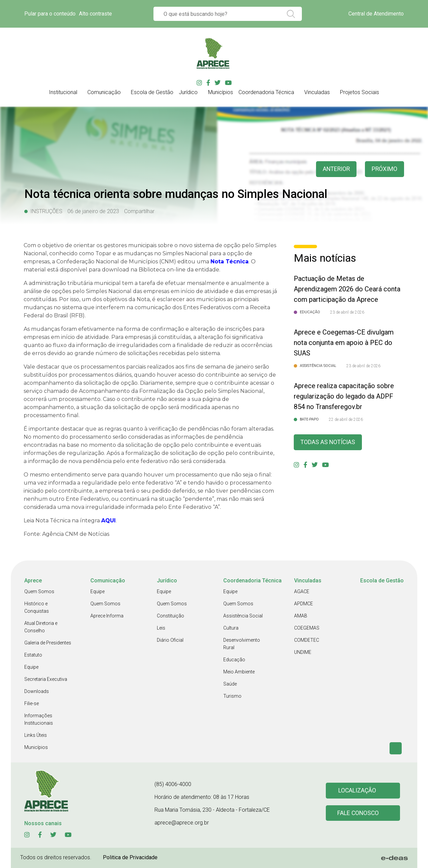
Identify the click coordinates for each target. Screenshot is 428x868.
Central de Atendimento (376, 14)
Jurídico (188, 92)
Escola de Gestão (152, 92)
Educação (234, 660)
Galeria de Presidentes (48, 643)
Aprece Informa (107, 616)
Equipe (31, 667)
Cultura (231, 628)
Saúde (230, 684)
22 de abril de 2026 (346, 419)
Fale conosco (359, 813)
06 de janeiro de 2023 (93, 211)
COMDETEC (307, 640)
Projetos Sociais (360, 92)
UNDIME (303, 652)
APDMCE (304, 604)
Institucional (63, 92)
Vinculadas (317, 92)
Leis (161, 628)
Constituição (170, 616)
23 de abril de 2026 (347, 312)
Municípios (221, 92)
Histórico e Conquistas (37, 607)
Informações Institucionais (39, 719)
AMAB (301, 616)
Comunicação (104, 92)
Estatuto (33, 655)
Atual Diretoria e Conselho (41, 627)
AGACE (302, 591)
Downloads (37, 691)
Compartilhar (139, 211)
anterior (335, 169)
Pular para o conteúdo (50, 14)
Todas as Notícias (329, 442)
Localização (358, 791)
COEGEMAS (307, 628)
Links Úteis (36, 735)
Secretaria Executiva (46, 679)
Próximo (384, 169)
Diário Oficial (170, 640)
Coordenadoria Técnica (266, 92)
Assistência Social (243, 616)
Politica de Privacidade (130, 857)
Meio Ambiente (239, 672)
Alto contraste (95, 14)
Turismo (232, 696)
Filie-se (32, 703)
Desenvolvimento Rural (242, 644)
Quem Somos (39, 591)
